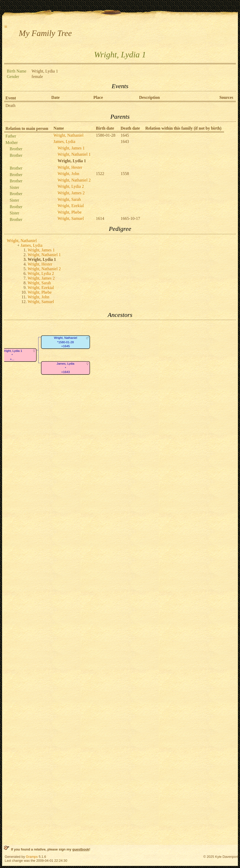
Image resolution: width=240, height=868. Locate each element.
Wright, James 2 (71, 193)
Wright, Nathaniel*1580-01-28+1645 (66, 342)
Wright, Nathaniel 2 (74, 180)
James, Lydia (64, 141)
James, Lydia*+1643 (65, 368)
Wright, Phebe (70, 212)
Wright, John (68, 174)
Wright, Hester (70, 167)
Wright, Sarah (69, 199)
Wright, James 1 (71, 148)
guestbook (81, 849)
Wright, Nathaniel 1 (74, 154)
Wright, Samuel (71, 218)
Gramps (32, 857)
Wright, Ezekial (71, 206)
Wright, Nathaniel (68, 135)
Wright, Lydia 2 (71, 186)
